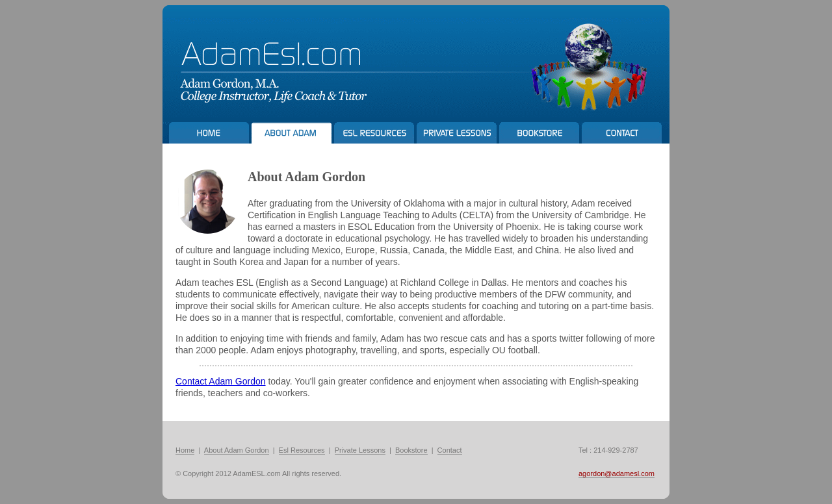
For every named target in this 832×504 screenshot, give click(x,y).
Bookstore (411, 450)
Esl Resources (302, 450)
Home (185, 450)
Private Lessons (360, 450)
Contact (450, 450)
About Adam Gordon (237, 450)
